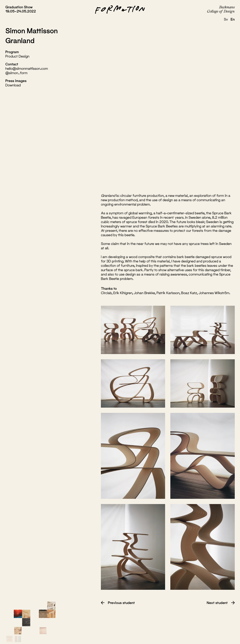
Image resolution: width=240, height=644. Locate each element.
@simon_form (16, 73)
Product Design (17, 56)
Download (13, 85)
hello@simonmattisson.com (27, 69)
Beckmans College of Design (221, 9)
